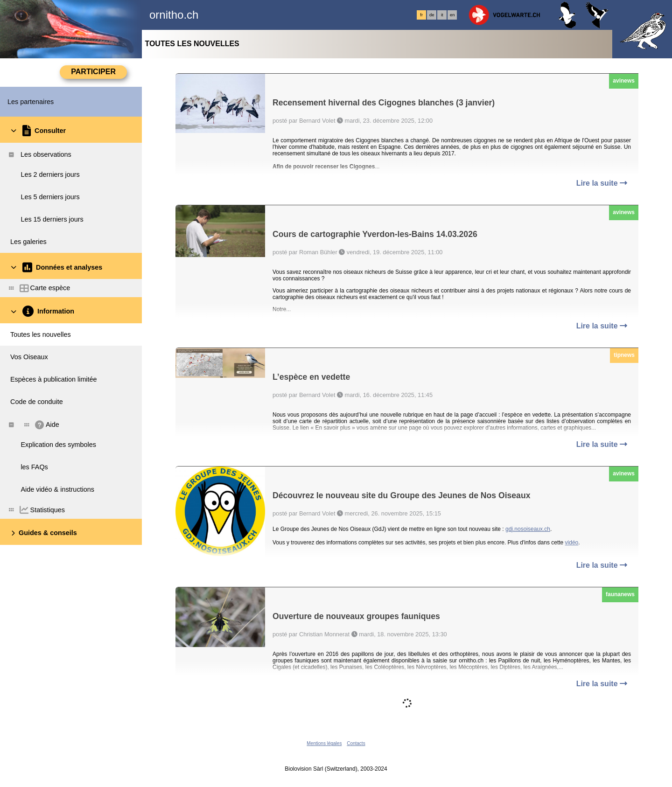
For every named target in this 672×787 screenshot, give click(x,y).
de (432, 15)
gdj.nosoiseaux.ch (528, 529)
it (442, 15)
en (452, 15)
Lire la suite (602, 183)
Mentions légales (324, 743)
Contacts (356, 743)
